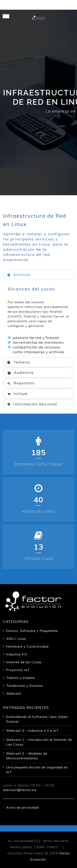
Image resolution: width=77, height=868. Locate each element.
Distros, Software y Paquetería (32, 631)
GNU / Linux (16, 639)
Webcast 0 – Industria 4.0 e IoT (32, 730)
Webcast (14, 693)
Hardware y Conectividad (27, 646)
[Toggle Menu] (6, 16)
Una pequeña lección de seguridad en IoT (37, 770)
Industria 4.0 (17, 654)
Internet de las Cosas (24, 662)
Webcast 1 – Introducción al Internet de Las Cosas (39, 742)
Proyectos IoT (18, 670)
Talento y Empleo (21, 678)
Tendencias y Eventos (25, 686)
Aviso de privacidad (22, 807)
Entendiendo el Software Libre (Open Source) (37, 719)
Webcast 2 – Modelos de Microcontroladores (27, 756)
